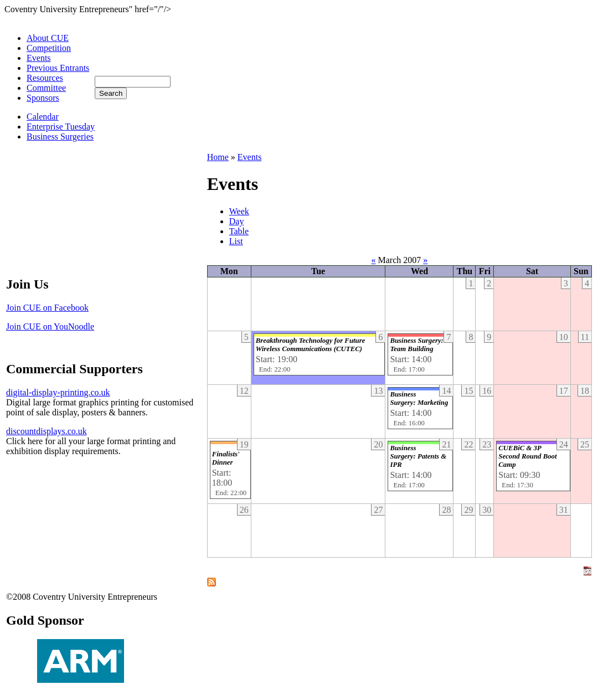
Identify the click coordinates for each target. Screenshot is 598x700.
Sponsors (43, 98)
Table (239, 231)
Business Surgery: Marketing (419, 398)
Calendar (43, 117)
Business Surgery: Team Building (416, 345)
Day (237, 221)
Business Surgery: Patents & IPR (418, 456)
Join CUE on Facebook (47, 308)
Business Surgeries (60, 137)
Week (239, 211)
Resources (45, 78)
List (236, 241)
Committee (46, 88)
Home (218, 157)
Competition (49, 48)
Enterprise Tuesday (61, 127)
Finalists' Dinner (226, 458)
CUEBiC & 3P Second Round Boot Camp (527, 456)
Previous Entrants (58, 68)
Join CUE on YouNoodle (50, 326)
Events (39, 58)
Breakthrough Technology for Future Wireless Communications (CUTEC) (311, 345)
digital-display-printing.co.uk (58, 392)
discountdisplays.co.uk (47, 431)
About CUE (48, 38)
